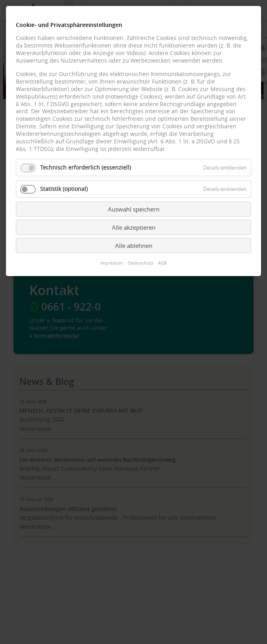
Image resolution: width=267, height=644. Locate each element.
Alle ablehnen (134, 246)
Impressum (112, 263)
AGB (162, 263)
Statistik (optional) (64, 189)
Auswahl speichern (134, 209)
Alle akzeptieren (134, 227)
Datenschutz (140, 263)
